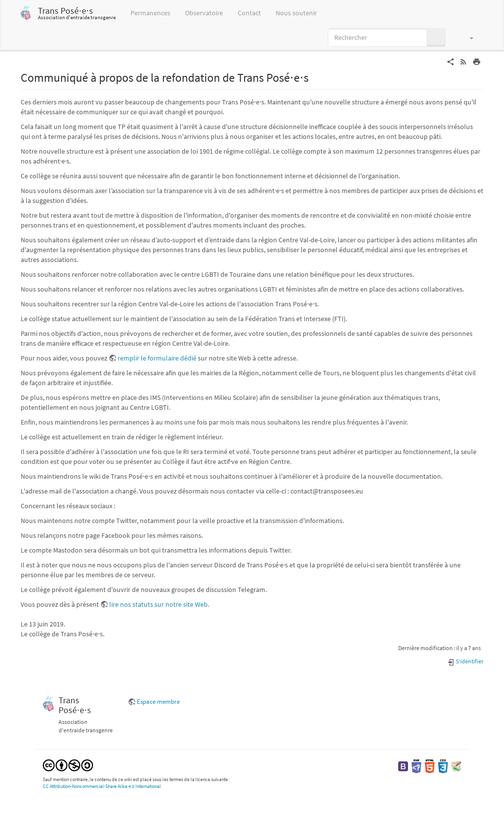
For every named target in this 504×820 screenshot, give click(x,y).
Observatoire (204, 13)
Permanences (150, 13)
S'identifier (465, 661)
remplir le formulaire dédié (157, 358)
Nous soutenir (296, 13)
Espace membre (158, 702)
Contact (249, 13)
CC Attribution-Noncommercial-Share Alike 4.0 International (102, 786)
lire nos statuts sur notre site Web (158, 604)
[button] (467, 37)
